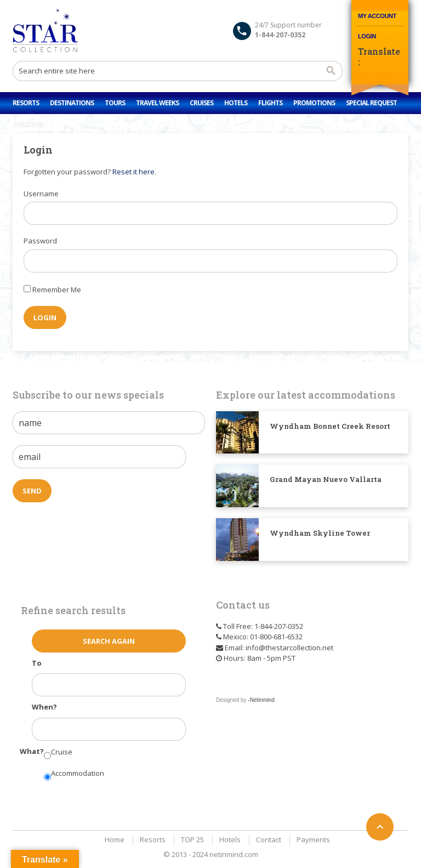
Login (367, 36)
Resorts (26, 103)
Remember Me (57, 290)
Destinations (72, 103)
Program (28, 125)
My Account (377, 16)
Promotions (314, 103)
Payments (313, 839)
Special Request (371, 103)
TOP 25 (192, 839)
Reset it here (133, 172)
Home (115, 839)
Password (40, 241)
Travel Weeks (157, 103)
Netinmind (262, 700)
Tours (115, 103)
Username (41, 194)
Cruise (62, 752)
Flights (270, 103)
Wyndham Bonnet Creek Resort (330, 426)
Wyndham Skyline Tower (320, 533)
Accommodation (78, 773)
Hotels (236, 103)
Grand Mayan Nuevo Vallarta (326, 479)
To (37, 663)
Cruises (201, 103)
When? (44, 707)
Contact (269, 839)
